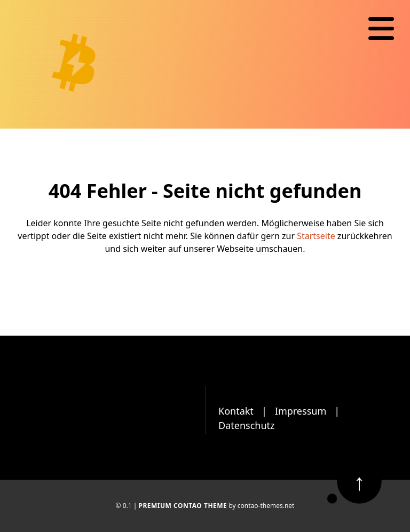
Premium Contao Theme (183, 506)
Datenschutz (246, 425)
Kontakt (236, 411)
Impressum (301, 411)
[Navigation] (381, 29)
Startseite (316, 236)
